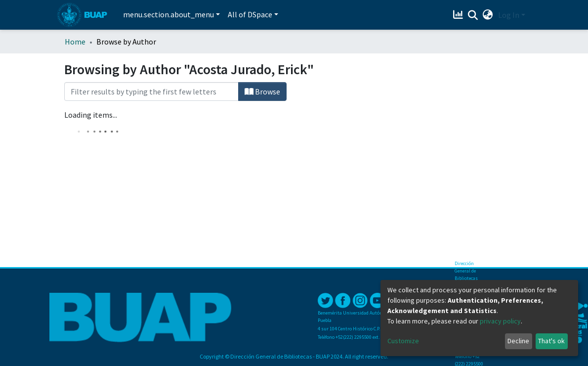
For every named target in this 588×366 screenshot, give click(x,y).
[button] (488, 15)
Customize (403, 341)
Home (75, 42)
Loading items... (91, 115)
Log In (509, 15)
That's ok (551, 341)
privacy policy (500, 321)
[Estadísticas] (459, 15)
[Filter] (151, 91)
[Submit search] (473, 15)
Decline (518, 341)
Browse (262, 91)
